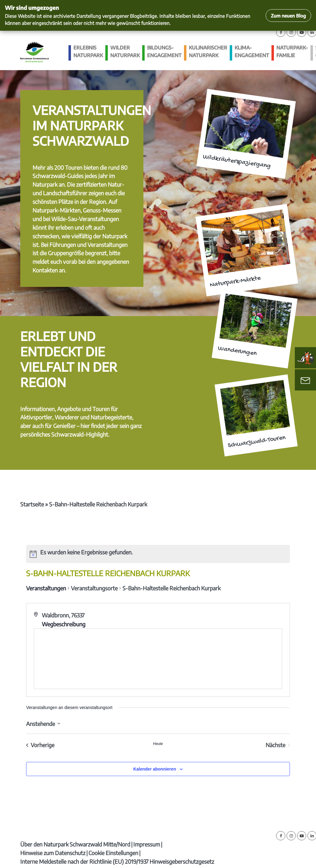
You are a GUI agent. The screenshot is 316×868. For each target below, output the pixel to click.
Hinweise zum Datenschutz (53, 853)
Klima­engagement (252, 52)
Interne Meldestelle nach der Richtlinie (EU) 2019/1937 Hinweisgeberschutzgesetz (117, 861)
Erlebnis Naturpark (88, 52)
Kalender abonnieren (155, 769)
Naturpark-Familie (292, 52)
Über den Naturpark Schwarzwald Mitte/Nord (75, 844)
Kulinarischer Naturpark (208, 52)
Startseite (32, 504)
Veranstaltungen (46, 588)
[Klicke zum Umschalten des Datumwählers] (43, 724)
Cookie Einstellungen (113, 853)
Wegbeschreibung (64, 624)
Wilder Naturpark (125, 52)
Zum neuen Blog (288, 16)
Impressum (147, 844)
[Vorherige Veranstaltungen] (40, 745)
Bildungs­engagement (164, 52)
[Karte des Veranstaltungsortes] (158, 659)
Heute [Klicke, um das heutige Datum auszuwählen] (158, 744)
